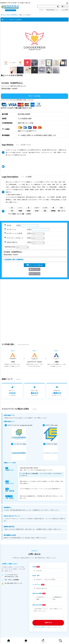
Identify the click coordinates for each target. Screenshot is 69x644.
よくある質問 (64, 10)
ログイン (42, 10)
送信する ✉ (48, 622)
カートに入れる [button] (34, 96)
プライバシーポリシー (40, 627)
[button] (67, 3)
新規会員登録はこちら (52, 10)
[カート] (65, 6)
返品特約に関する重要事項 (14, 260)
